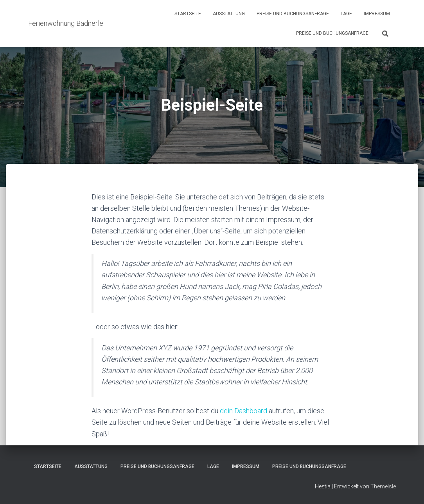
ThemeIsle (383, 486)
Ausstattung (229, 14)
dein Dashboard (243, 411)
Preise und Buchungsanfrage (293, 14)
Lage (346, 14)
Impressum (377, 14)
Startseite (188, 14)
